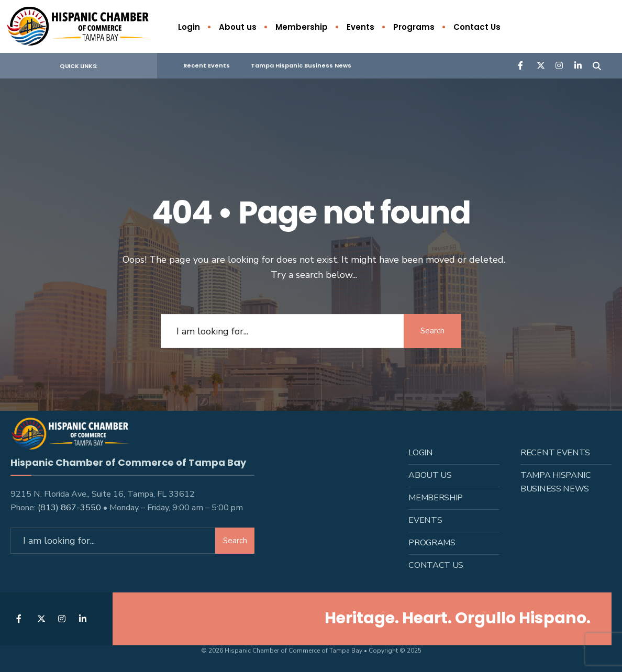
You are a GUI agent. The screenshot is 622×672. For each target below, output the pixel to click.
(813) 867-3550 (69, 507)
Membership (302, 27)
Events (360, 27)
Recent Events (207, 65)
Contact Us (477, 27)
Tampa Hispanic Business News (301, 65)
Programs (414, 27)
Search (432, 331)
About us (238, 27)
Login (189, 27)
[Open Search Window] (597, 65)
